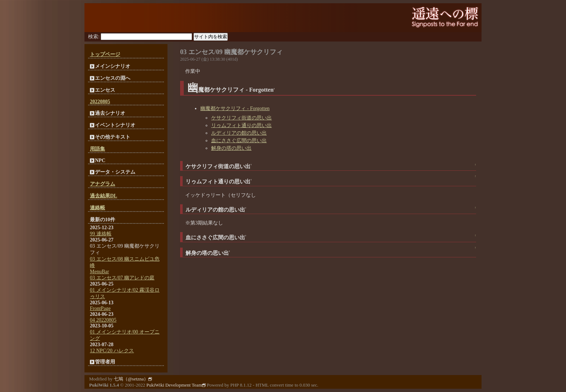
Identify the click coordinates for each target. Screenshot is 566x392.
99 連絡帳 (101, 234)
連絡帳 (97, 208)
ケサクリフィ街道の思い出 (241, 118)
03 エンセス (197, 52)
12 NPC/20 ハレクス (112, 351)
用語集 (97, 149)
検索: (94, 37)
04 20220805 (103, 320)
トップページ (105, 54)
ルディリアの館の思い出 (239, 133)
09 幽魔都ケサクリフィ (250, 52)
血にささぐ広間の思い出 (239, 141)
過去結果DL (103, 196)
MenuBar (99, 272)
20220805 (100, 102)
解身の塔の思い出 (231, 148)
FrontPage (100, 308)
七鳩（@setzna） (133, 379)
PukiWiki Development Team (176, 385)
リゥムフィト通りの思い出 (241, 125)
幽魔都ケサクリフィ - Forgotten (235, 108)
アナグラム (103, 184)
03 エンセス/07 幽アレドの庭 (122, 278)
